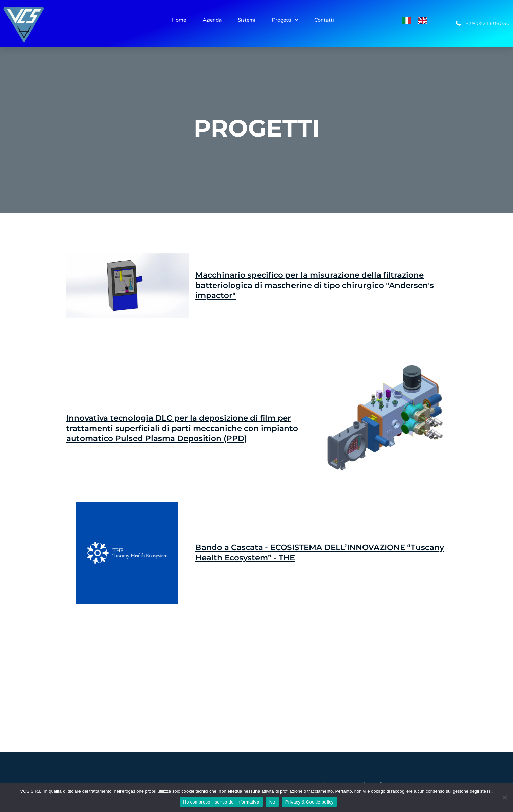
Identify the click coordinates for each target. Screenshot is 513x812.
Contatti (324, 20)
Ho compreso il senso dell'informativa (221, 802)
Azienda (212, 20)
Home (179, 20)
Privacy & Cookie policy (309, 802)
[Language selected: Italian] (418, 20)
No (272, 802)
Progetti (285, 20)
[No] (505, 797)
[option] (424, 21)
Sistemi (247, 20)
